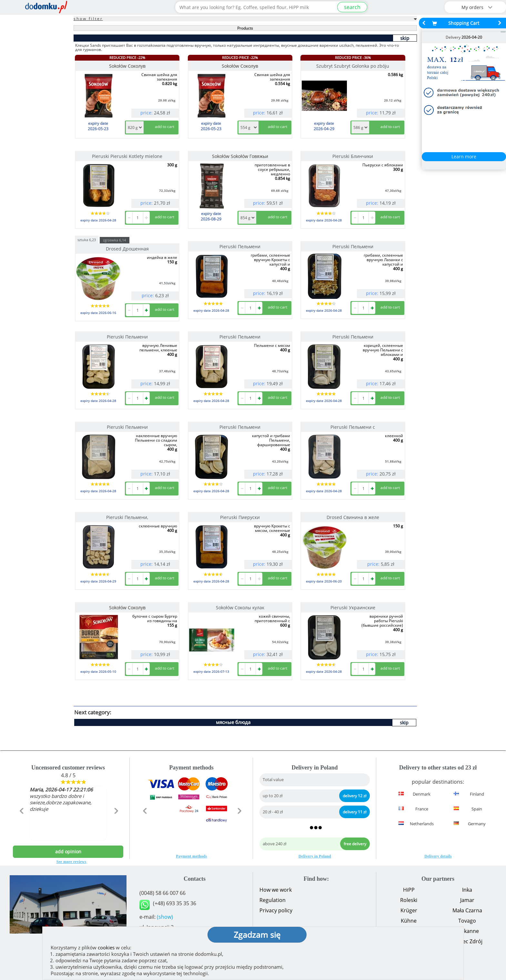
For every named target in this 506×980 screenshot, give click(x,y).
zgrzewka (114, 240)
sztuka (87, 239)
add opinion (68, 852)
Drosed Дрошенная (127, 249)
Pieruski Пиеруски (240, 517)
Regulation (273, 900)
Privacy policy (276, 910)
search (352, 7)
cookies (106, 947)
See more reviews (71, 862)
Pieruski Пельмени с (353, 427)
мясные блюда (233, 722)
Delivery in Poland (315, 856)
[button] (21, 825)
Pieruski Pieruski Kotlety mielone (127, 156)
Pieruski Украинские (353, 608)
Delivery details (438, 856)
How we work (276, 890)
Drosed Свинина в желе (353, 517)
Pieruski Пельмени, (127, 517)
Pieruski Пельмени (240, 246)
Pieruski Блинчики (353, 156)
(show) (165, 917)
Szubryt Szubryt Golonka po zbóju (353, 66)
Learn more (464, 157)
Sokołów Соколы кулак (240, 608)
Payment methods (191, 856)
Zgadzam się (257, 935)
